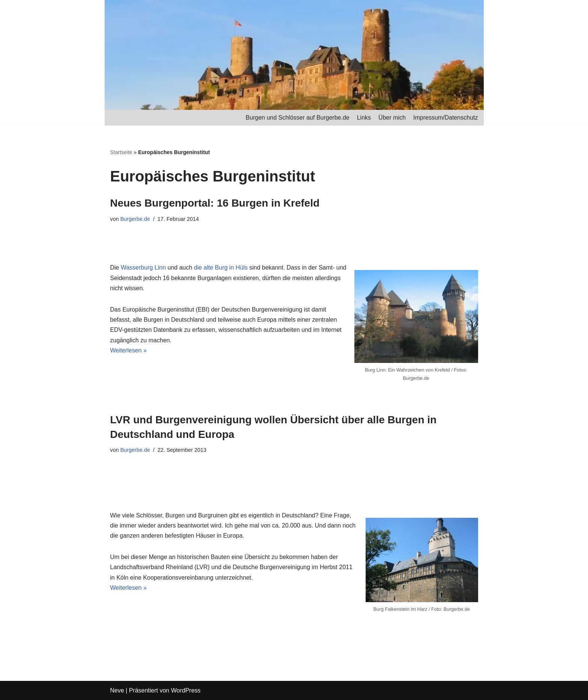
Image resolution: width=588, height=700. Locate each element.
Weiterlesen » (129, 350)
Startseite (121, 152)
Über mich (392, 118)
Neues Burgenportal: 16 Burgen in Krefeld (215, 203)
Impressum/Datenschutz (446, 118)
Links (364, 118)
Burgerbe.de (135, 219)
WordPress (186, 690)
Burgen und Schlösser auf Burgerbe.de (298, 118)
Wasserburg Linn (143, 268)
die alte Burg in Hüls (221, 268)
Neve (117, 690)
